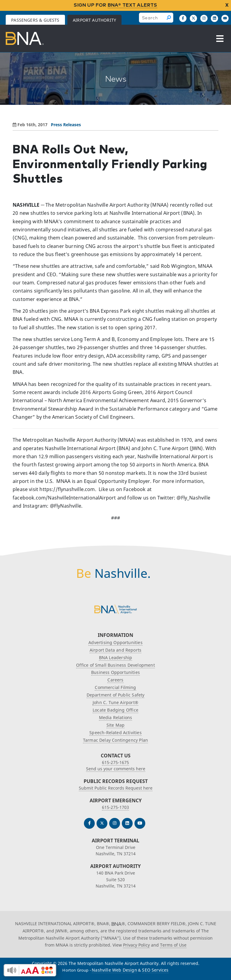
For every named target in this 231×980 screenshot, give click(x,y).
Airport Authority (94, 20)
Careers (115, 680)
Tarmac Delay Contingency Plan (115, 740)
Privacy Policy (136, 945)
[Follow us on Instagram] (204, 18)
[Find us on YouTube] (225, 18)
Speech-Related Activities (115, 733)
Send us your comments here (116, 769)
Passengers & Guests (35, 20)
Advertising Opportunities (115, 642)
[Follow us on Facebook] (183, 18)
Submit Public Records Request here (116, 788)
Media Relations (116, 717)
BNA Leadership (116, 658)
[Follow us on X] (193, 18)
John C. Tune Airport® (115, 702)
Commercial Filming (115, 687)
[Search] (169, 18)
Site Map (115, 725)
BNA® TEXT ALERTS (132, 5)
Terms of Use (173, 945)
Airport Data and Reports (115, 650)
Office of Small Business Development (115, 665)
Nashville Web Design (114, 970)
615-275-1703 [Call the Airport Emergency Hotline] (115, 807)
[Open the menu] (220, 39)
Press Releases (66, 125)
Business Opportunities (115, 672)
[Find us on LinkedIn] (214, 18)
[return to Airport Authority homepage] (25, 38)
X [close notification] (227, 5)
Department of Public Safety (116, 695)
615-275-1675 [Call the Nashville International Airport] (115, 762)
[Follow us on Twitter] (102, 823)
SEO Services (155, 970)
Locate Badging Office (115, 710)
